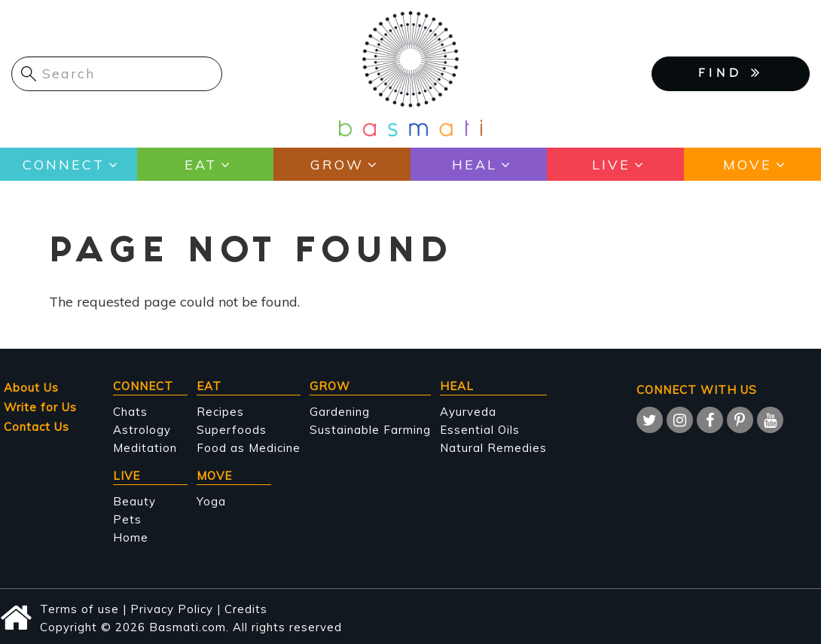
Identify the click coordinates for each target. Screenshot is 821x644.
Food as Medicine (249, 448)
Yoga (211, 501)
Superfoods (232, 430)
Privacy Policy (172, 609)
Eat (201, 165)
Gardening (340, 412)
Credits (246, 609)
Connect (64, 165)
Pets (127, 519)
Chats (130, 412)
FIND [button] (731, 72)
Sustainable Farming (370, 430)
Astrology (142, 430)
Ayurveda (468, 412)
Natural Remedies (493, 448)
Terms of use (79, 609)
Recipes (220, 412)
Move (748, 165)
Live (611, 165)
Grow (337, 165)
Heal (475, 165)
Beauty (134, 501)
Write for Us (40, 407)
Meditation (145, 448)
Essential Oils (480, 430)
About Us (31, 388)
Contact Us (37, 427)
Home (131, 537)
